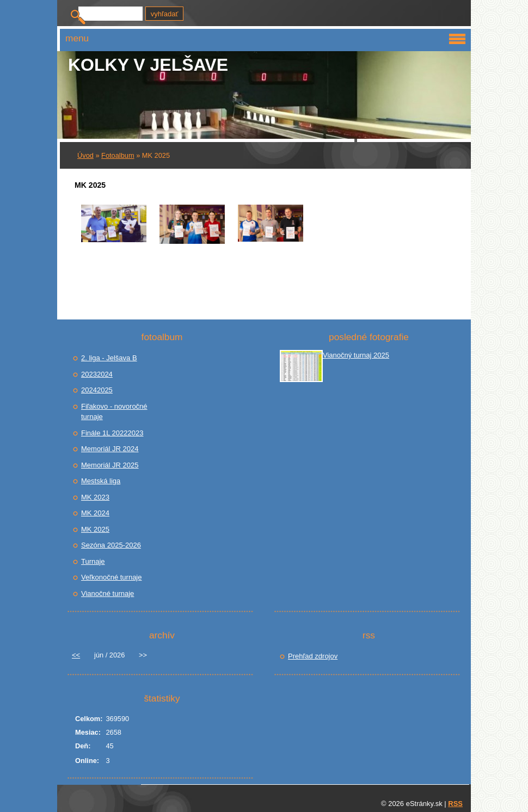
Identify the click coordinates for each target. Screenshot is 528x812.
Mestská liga (101, 481)
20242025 (97, 390)
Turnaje (93, 561)
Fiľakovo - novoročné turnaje (114, 412)
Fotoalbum (118, 155)
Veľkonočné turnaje (111, 577)
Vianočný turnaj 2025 (356, 355)
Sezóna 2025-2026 (111, 545)
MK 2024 (95, 513)
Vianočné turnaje (108, 593)
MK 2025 (95, 529)
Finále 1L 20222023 (112, 433)
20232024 (97, 374)
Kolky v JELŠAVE (148, 65)
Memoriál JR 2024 (110, 449)
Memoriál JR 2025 (110, 465)
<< (76, 655)
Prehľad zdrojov (313, 656)
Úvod (85, 155)
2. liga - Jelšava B (109, 358)
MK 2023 (95, 497)
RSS (455, 804)
